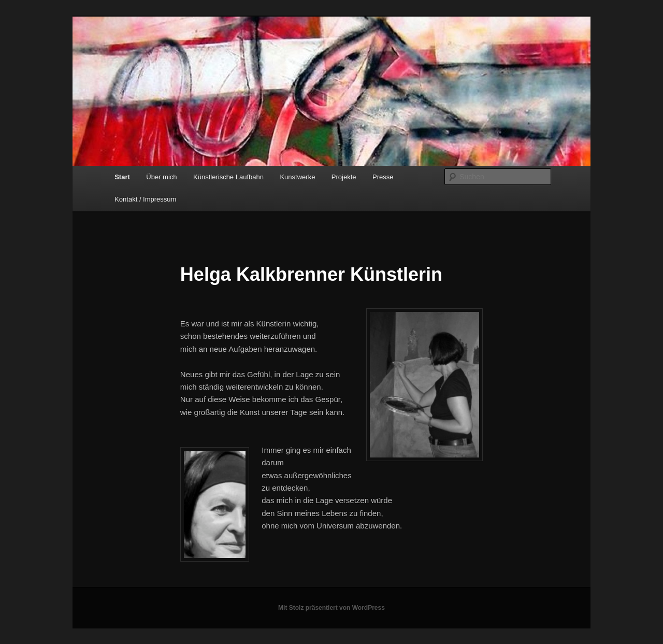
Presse (383, 177)
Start (122, 177)
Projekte (344, 177)
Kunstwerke (297, 177)
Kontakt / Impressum (145, 199)
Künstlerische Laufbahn (228, 177)
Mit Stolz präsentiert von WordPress (331, 608)
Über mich (161, 177)
